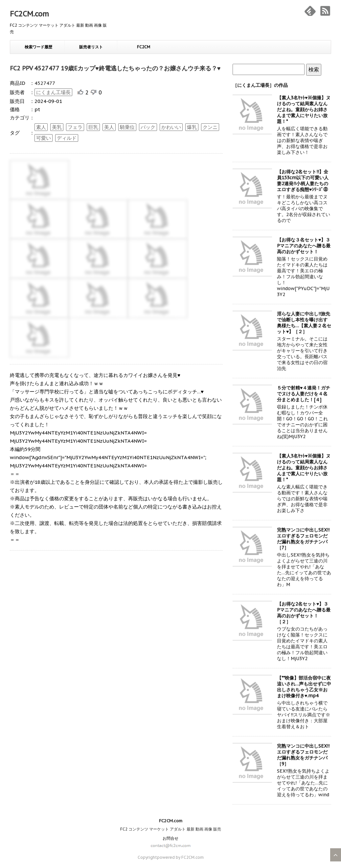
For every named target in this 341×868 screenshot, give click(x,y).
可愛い (44, 138)
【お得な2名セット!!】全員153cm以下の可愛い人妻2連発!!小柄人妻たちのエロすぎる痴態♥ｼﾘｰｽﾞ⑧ (303, 181)
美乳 (57, 127)
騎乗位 (127, 127)
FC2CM (144, 47)
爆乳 (192, 127)
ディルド (67, 138)
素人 (41, 127)
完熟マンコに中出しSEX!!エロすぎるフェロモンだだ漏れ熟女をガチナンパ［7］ (303, 539)
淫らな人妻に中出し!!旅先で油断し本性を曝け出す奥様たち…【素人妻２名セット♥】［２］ (304, 323)
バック (148, 127)
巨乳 (93, 127)
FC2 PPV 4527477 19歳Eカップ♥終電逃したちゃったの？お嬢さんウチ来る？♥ (115, 68)
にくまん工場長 (53, 92)
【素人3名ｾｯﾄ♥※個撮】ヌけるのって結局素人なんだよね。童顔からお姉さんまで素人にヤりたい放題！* (304, 110)
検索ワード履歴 (38, 47)
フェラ (75, 127)
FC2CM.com (29, 14)
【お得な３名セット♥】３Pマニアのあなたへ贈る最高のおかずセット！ (304, 246)
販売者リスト (91, 47)
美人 (109, 127)
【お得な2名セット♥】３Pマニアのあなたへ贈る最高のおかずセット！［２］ (304, 613)
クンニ (210, 127)
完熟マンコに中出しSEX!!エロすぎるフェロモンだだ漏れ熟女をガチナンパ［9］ (303, 755)
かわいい (171, 127)
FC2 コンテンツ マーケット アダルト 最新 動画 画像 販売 (171, 829)
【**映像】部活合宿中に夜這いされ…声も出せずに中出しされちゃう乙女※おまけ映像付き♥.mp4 (304, 687)
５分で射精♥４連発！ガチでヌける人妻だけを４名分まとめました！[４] (304, 394)
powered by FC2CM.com (180, 857)
